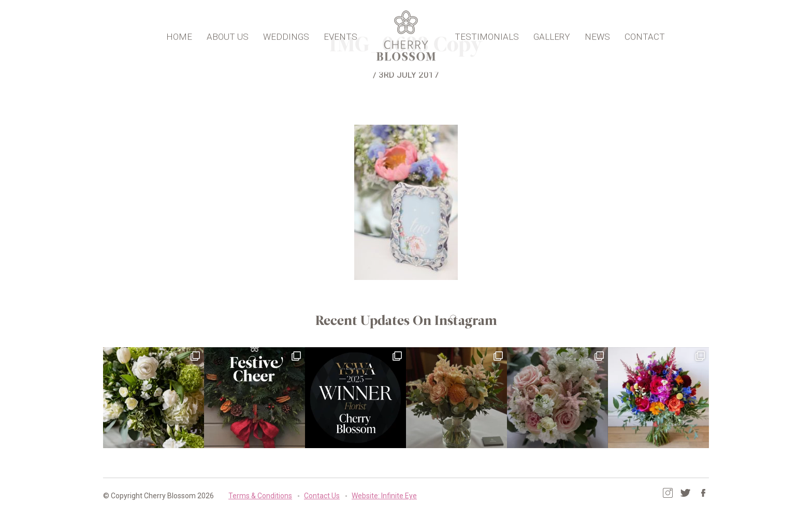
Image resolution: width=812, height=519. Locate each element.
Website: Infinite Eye (384, 496)
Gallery (552, 35)
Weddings (286, 35)
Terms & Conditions (260, 496)
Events (340, 35)
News (597, 35)
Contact (645, 35)
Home (179, 35)
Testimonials (487, 35)
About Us (228, 35)
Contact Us (322, 496)
